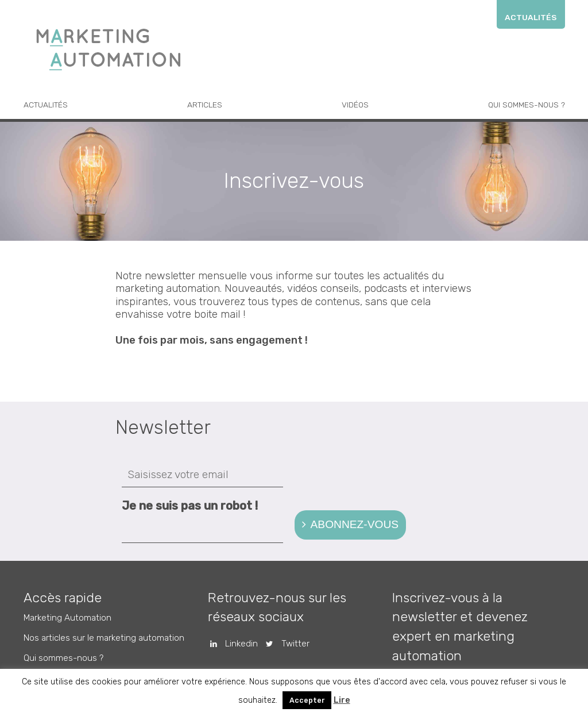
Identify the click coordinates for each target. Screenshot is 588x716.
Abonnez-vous (355, 524)
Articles (205, 105)
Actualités (531, 17)
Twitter (283, 644)
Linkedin (230, 644)
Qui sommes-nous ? (527, 105)
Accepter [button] (307, 700)
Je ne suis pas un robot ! (190, 506)
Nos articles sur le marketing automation (104, 638)
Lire (342, 700)
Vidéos (355, 105)
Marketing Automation (67, 618)
